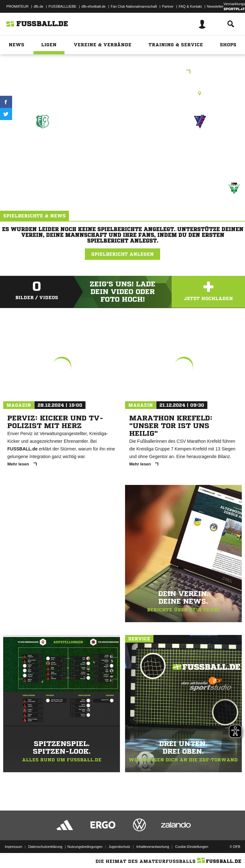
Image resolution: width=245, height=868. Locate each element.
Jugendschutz (119, 847)
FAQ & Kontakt (190, 6)
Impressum (13, 847)
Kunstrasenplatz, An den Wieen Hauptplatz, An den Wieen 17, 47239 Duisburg (122, 93)
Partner (168, 6)
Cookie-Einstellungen (192, 847)
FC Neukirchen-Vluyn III (200, 149)
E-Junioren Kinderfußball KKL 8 (122, 72)
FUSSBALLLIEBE (62, 6)
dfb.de (38, 6)
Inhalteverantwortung (153, 847)
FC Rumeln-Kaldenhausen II (42, 149)
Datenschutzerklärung (45, 847)
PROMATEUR (17, 6)
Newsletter (215, 6)
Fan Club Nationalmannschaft (134, 6)
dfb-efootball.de (93, 6)
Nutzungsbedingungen (85, 847)
